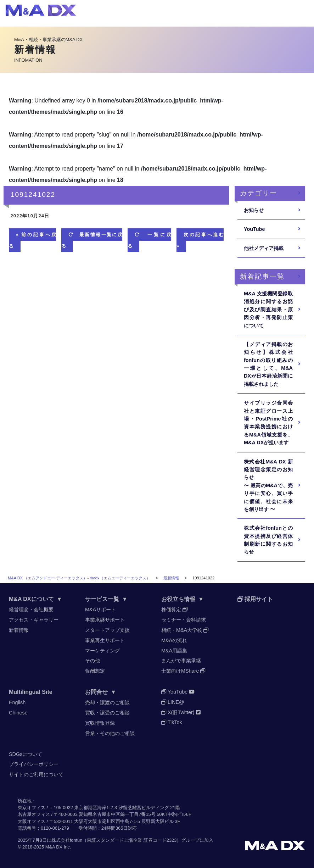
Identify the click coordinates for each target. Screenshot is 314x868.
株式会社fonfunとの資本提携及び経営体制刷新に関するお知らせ (268, 540)
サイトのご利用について (36, 774)
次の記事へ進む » (200, 240)
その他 (92, 661)
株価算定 (174, 610)
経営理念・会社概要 (31, 610)
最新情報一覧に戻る (92, 240)
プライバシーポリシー (34, 764)
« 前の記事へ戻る (32, 240)
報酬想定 (95, 671)
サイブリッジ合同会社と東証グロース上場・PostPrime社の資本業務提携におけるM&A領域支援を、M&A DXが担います (268, 423)
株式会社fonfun (67, 840)
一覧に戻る (149, 240)
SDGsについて (26, 754)
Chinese (18, 713)
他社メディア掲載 (264, 248)
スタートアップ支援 (107, 630)
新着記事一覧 (262, 276)
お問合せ (101, 692)
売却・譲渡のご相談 (107, 702)
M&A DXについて (35, 599)
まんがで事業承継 (181, 661)
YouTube (254, 229)
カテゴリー (259, 193)
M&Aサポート (100, 610)
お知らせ (254, 210)
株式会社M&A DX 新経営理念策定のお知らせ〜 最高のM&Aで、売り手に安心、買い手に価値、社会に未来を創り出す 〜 (268, 485)
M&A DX (54, 847)
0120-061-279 (55, 828)
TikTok (172, 722)
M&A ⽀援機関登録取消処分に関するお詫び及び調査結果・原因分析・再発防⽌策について (268, 310)
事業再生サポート (105, 640)
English (17, 702)
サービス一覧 (106, 599)
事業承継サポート (105, 620)
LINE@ (173, 702)
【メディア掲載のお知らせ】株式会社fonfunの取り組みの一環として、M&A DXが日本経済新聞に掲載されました (268, 364)
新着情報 (19, 630)
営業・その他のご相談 (110, 733)
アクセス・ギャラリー (34, 620)
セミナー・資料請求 (184, 620)
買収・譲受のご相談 (107, 713)
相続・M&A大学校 (185, 630)
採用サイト (255, 599)
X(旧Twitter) (181, 712)
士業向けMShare (183, 671)
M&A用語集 (174, 651)
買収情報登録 (100, 723)
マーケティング (102, 651)
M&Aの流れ (174, 640)
